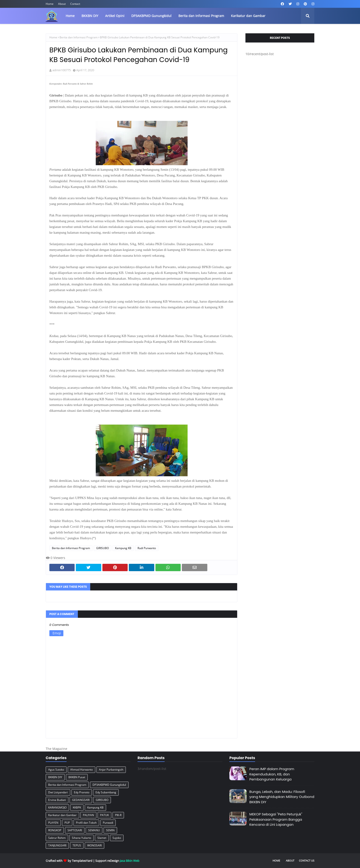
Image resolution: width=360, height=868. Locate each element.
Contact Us (307, 861)
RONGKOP (55, 830)
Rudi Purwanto (147, 548)
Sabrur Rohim (57, 838)
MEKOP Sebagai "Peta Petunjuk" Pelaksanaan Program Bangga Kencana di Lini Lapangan (276, 819)
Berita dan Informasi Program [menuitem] (201, 16)
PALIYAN (88, 815)
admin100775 (62, 70)
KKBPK (77, 807)
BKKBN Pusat (77, 777)
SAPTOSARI (75, 830)
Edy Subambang (106, 792)
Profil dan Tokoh (86, 823)
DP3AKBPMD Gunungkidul (109, 785)
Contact (75, 4)
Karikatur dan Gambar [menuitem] (248, 16)
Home (50, 4)
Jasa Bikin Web (130, 861)
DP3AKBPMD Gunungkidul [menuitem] (151, 16)
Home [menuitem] (70, 16)
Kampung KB (123, 548)
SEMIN (110, 830)
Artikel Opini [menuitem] (115, 16)
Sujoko (117, 838)
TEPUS (77, 845)
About (62, 4)
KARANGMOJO (57, 807)
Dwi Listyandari (58, 792)
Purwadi (108, 823)
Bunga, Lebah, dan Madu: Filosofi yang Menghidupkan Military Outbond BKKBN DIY (282, 797)
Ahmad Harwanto (82, 770)
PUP (67, 823)
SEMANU (94, 830)
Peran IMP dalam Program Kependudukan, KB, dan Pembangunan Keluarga (272, 774)
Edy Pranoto (82, 792)
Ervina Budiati (57, 800)
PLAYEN (53, 823)
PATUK (104, 815)
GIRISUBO (103, 548)
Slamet (102, 838)
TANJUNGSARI (57, 845)
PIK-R (118, 815)
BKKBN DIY (55, 777)
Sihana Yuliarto (82, 838)
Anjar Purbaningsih (111, 770)
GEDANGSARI (81, 800)
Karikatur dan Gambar (62, 815)
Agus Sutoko (56, 770)
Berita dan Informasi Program (79, 37)
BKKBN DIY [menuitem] (90, 16)
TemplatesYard (82, 861)
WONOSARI (94, 845)
